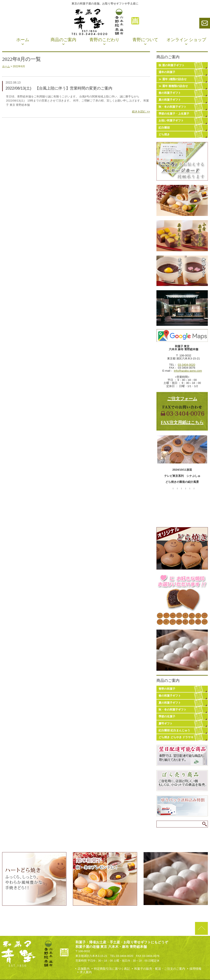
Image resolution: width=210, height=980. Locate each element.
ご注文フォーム (182, 399)
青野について (145, 40)
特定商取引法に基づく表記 (112, 969)
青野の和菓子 (167, 689)
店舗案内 (84, 969)
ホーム (23, 40)
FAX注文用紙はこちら (182, 422)
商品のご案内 (63, 40)
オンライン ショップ (186, 40)
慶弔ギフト (166, 723)
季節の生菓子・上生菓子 (174, 114)
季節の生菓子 (167, 716)
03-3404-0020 (187, 365)
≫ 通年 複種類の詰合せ (173, 86)
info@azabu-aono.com (188, 371)
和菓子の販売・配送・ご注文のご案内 (160, 969)
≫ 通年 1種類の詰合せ (173, 79)
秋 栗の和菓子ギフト (172, 65)
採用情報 (195, 969)
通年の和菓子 (167, 72)
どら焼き (164, 134)
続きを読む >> (141, 111)
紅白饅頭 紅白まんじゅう (174, 730)
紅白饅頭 (164, 128)
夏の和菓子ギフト (170, 100)
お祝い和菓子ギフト (171, 120)
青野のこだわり (104, 40)
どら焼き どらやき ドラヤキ (176, 737)
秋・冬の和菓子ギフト (172, 107)
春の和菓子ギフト (170, 93)
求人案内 (86, 972)
